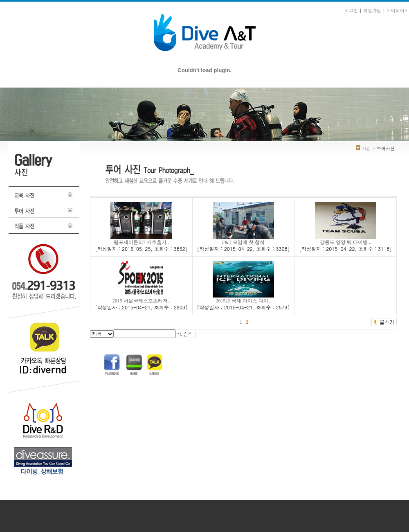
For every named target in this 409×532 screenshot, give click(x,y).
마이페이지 (398, 10)
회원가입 (372, 10)
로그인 (351, 10)
